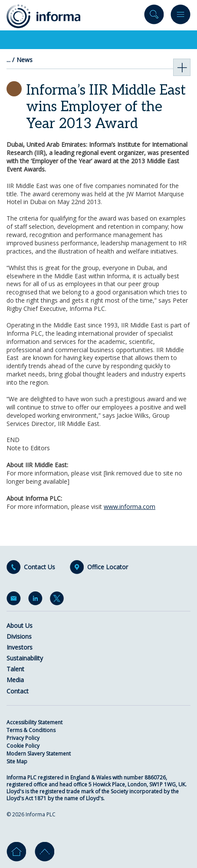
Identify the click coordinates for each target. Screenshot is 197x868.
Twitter (59, 600)
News (25, 60)
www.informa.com (130, 507)
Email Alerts (15, 600)
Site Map (17, 761)
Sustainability (25, 658)
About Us (20, 625)
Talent (15, 669)
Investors (20, 647)
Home (16, 852)
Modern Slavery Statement (39, 754)
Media (15, 680)
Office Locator (108, 567)
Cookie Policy (23, 746)
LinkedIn (37, 600)
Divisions (19, 636)
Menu (181, 16)
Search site (154, 16)
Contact (18, 691)
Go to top (44, 852)
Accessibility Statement (34, 722)
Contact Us (39, 567)
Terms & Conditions (31, 730)
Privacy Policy (23, 738)
